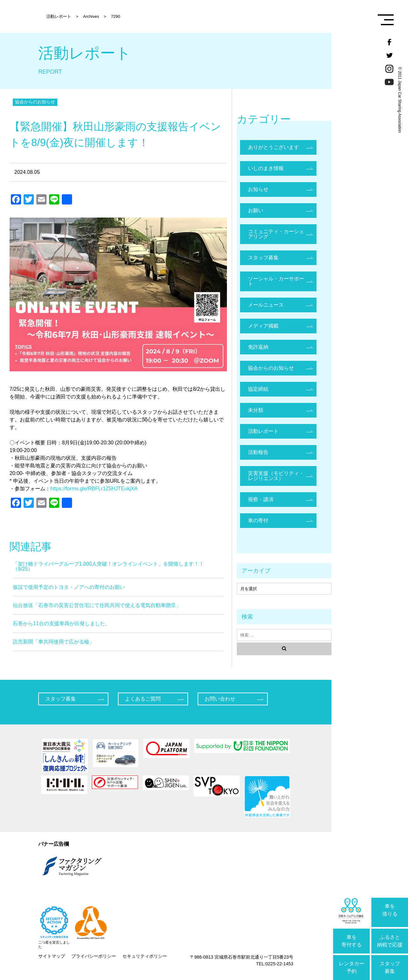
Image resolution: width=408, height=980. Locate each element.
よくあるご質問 (143, 699)
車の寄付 (258, 520)
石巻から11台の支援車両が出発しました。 (62, 624)
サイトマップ (52, 956)
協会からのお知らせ (35, 102)
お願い (256, 210)
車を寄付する (352, 941)
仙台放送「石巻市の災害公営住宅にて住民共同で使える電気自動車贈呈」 (97, 605)
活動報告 (258, 452)
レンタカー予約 (352, 967)
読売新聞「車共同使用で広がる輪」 (54, 642)
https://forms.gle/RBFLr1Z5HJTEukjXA (94, 489)
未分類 (256, 410)
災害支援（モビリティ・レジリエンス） (276, 476)
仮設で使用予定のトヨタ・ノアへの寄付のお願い (69, 587)
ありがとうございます (273, 147)
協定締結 (258, 389)
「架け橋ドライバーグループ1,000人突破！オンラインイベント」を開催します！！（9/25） (108, 566)
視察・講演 (261, 499)
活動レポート (263, 431)
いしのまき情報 (266, 168)
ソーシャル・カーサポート (276, 281)
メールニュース (266, 305)
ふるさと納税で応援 (390, 941)
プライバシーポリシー (94, 956)
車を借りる (390, 910)
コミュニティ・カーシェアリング (276, 234)
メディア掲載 (263, 326)
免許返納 (258, 347)
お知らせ (258, 189)
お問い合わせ (220, 699)
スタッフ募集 (390, 967)
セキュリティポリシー (145, 956)
